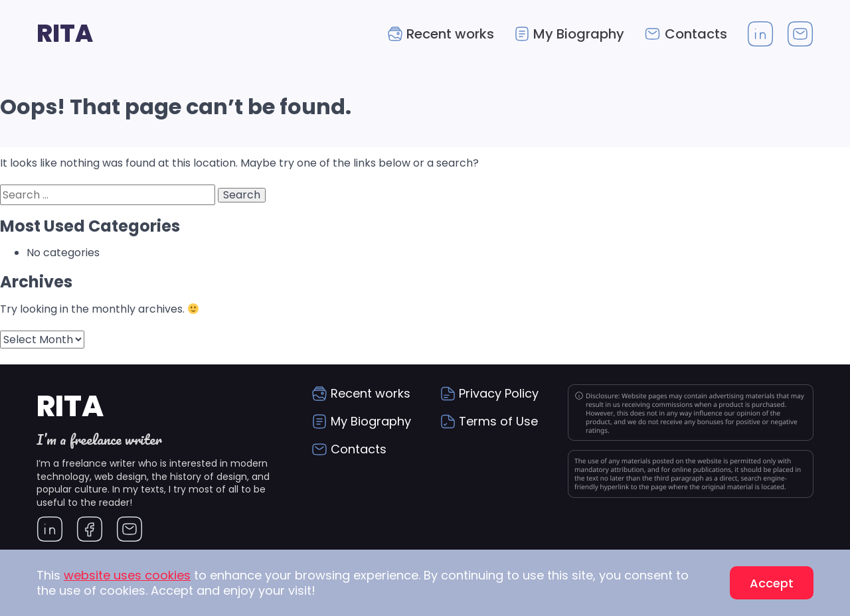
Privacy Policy (499, 393)
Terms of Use (498, 421)
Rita (65, 34)
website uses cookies (127, 575)
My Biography (579, 34)
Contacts (696, 34)
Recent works (450, 34)
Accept (772, 583)
